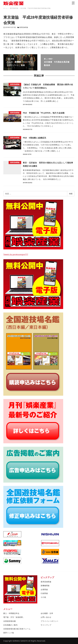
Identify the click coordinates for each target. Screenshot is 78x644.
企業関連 (44, 589)
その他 (43, 597)
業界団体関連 (24, 27)
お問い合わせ (46, 617)
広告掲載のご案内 (10, 625)
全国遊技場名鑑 (10, 621)
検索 (71, 194)
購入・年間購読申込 (11, 613)
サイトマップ (46, 625)
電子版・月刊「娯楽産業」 (14, 617)
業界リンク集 (9, 633)
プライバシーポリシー (50, 621)
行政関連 (44, 593)
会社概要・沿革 (47, 613)
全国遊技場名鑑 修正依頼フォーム (17, 629)
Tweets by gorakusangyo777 (16, 254)
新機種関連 (45, 586)
